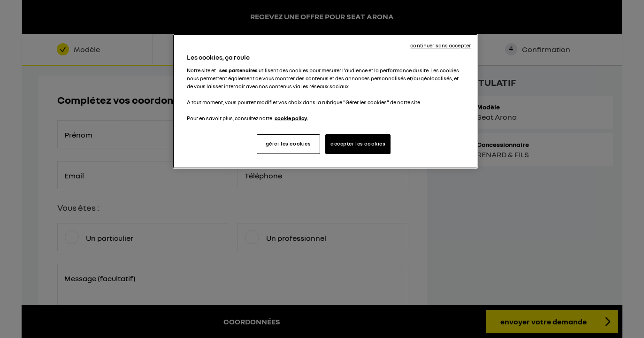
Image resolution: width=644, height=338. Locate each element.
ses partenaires (238, 70)
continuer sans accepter (441, 46)
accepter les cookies (358, 144)
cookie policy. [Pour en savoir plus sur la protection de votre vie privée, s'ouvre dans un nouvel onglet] (291, 118)
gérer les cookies (288, 144)
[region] (325, 101)
